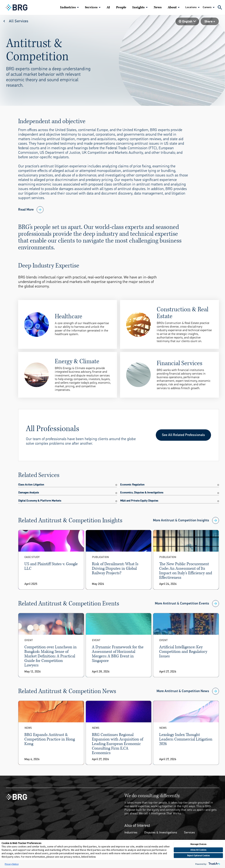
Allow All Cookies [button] (198, 850)
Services (91, 7)
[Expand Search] (220, 7)
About (172, 7)
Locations (191, 7)
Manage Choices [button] (198, 844)
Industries (68, 7)
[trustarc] (214, 864)
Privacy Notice (12, 864)
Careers (207, 7)
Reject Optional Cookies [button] (198, 855)
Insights (138, 7)
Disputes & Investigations (161, 832)
